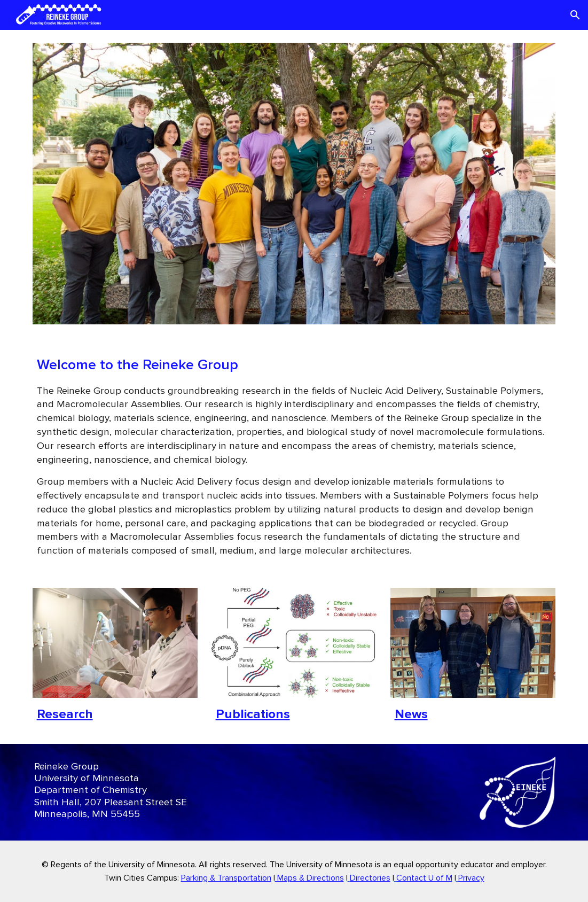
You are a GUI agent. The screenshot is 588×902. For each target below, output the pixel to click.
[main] (294, 456)
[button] (575, 15)
